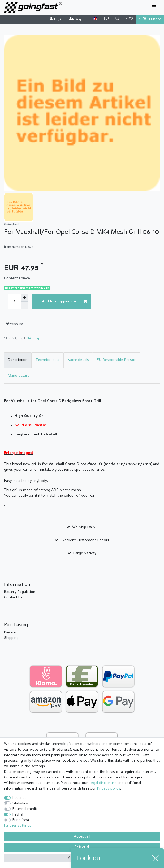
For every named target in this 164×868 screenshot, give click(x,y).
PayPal (18, 814)
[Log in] (56, 19)
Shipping (33, 339)
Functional (21, 820)
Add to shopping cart (65, 302)
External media (25, 809)
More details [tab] (78, 360)
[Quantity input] (14, 302)
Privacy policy (109, 788)
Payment (11, 632)
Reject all (82, 847)
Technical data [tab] (48, 360)
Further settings (18, 826)
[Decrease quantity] (24, 305)
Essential (20, 798)
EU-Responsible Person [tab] (117, 360)
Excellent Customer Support (85, 540)
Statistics (20, 803)
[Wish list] (129, 19)
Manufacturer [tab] (20, 376)
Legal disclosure (103, 783)
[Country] (95, 19)
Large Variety (85, 553)
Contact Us (13, 597)
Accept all (82, 836)
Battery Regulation (20, 592)
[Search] (118, 19)
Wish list (15, 324)
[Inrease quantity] (24, 298)
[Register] (78, 19)
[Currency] (106, 19)
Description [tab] (18, 360)
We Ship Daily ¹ (85, 527)
